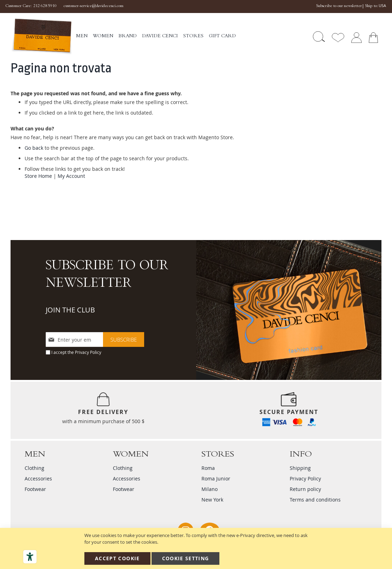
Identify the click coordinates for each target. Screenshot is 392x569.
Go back (34, 148)
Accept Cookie (117, 558)
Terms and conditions (315, 500)
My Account (71, 176)
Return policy (305, 489)
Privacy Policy (88, 352)
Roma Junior (216, 479)
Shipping (300, 468)
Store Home (38, 176)
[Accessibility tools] (30, 557)
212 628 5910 (45, 6)
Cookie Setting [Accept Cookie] (186, 558)
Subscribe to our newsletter (339, 6)
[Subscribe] (124, 340)
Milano (210, 489)
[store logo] (41, 37)
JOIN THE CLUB (70, 310)
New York (212, 500)
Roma (208, 468)
